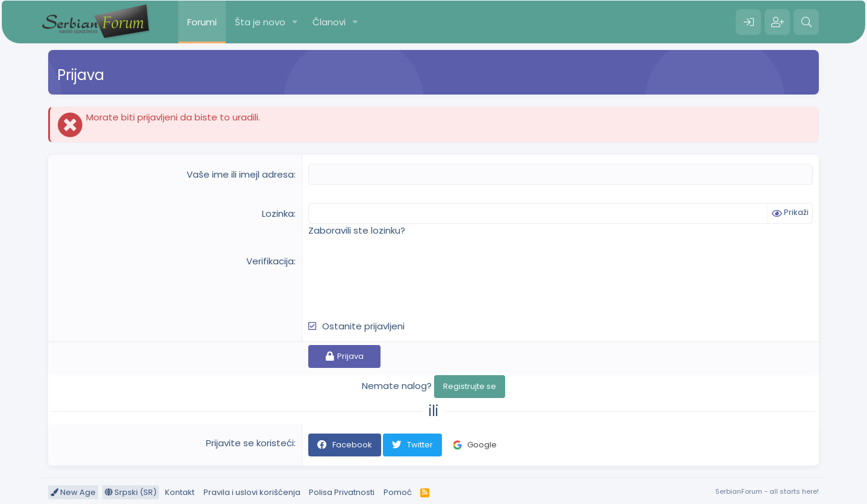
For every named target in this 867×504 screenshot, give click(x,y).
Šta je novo (260, 22)
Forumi (202, 22)
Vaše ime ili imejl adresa (240, 174)
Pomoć (398, 492)
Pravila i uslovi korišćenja (252, 492)
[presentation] (400, 278)
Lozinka (278, 213)
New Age (73, 492)
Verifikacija (270, 261)
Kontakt (180, 492)
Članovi (329, 22)
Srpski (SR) (131, 492)
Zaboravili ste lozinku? (357, 230)
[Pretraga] (806, 22)
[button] (295, 22)
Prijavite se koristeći (250, 443)
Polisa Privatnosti (342, 492)
